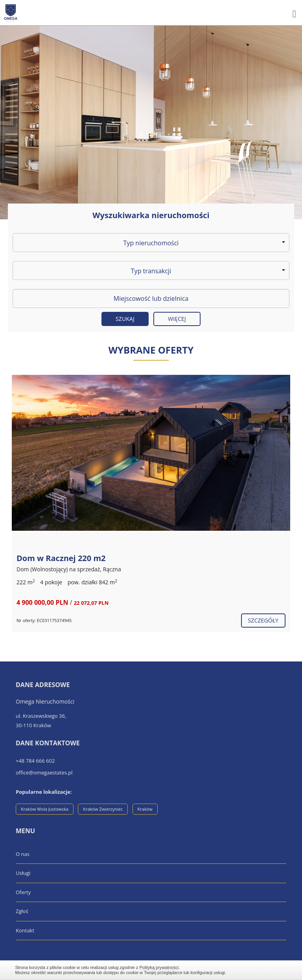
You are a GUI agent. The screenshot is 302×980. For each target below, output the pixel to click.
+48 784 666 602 (35, 761)
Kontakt (25, 930)
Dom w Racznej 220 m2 (61, 558)
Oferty (23, 892)
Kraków (145, 809)
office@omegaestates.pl (44, 773)
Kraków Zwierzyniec (103, 809)
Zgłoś (22, 911)
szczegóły (263, 620)
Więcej (177, 319)
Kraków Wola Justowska (45, 809)
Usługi (23, 873)
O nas (23, 854)
